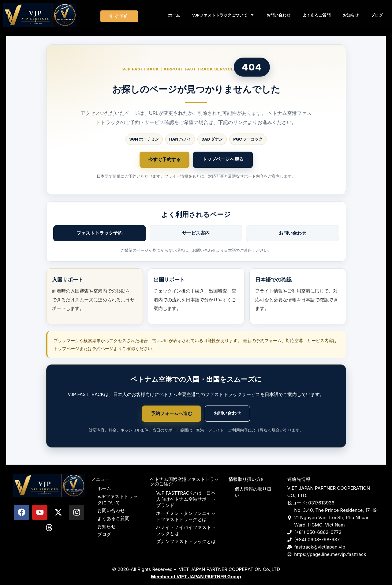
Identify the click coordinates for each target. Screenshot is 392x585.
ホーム (174, 15)
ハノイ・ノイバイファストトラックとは (186, 530)
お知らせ (351, 15)
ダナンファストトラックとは (186, 541)
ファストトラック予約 (99, 233)
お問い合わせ (278, 15)
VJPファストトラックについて (223, 15)
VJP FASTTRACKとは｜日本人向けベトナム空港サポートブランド (186, 499)
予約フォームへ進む (172, 413)
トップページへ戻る (223, 159)
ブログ (377, 15)
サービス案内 (196, 233)
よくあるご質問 (317, 15)
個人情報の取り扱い (253, 492)
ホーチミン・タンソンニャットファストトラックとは (186, 516)
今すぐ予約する (164, 159)
